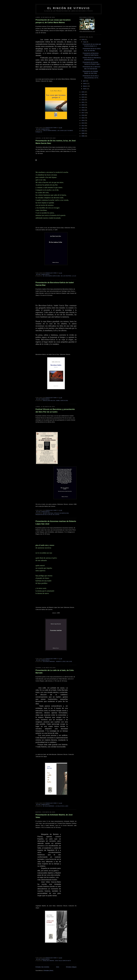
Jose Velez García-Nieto (63, 961)
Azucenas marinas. (49, 662)
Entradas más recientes (42, 967)
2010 (83, 131)
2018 (83, 110)
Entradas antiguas (71, 967)
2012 (83, 126)
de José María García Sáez (51, 276)
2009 (83, 133)
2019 (83, 107)
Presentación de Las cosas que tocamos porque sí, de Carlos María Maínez (53, 21)
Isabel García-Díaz (62, 401)
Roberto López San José (64, 662)
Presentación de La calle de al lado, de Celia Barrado (55, 672)
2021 (83, 102)
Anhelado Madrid (49, 961)
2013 (83, 123)
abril (84, 81)
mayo (85, 42)
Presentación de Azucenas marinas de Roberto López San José (56, 523)
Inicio (58, 967)
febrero (85, 86)
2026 (83, 40)
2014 (83, 120)
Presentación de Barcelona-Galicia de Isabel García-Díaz (55, 284)
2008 (83, 136)
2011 (83, 128)
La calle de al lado (62, 806)
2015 (83, 118)
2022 (83, 100)
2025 (83, 92)
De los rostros (66, 276)
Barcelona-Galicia (49, 401)
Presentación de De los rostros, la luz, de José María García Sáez (56, 142)
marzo (85, 84)
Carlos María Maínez (50, 131)
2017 (83, 113)
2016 (83, 115)
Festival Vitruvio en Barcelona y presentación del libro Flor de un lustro (55, 411)
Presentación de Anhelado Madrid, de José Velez (54, 816)
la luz (74, 276)
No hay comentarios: (43, 129)
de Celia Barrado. (49, 806)
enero (85, 89)
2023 (83, 97)
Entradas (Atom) (48, 970)
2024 (83, 95)
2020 (83, 105)
